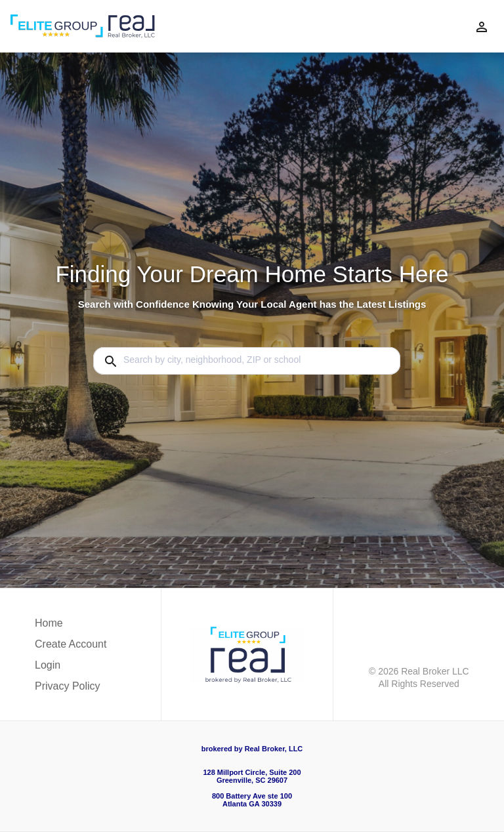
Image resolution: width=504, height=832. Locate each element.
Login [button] (48, 665)
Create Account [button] (71, 644)
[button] (71, 669)
